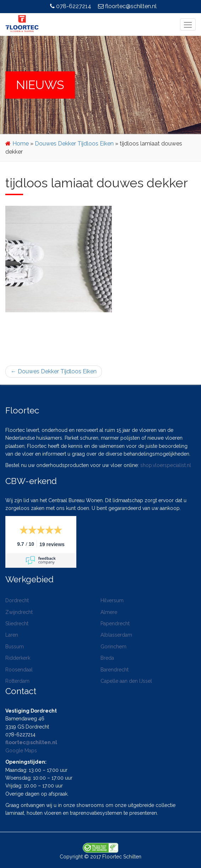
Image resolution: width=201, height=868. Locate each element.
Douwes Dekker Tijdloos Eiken (74, 144)
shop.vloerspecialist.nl (166, 465)
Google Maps (21, 751)
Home (21, 144)
